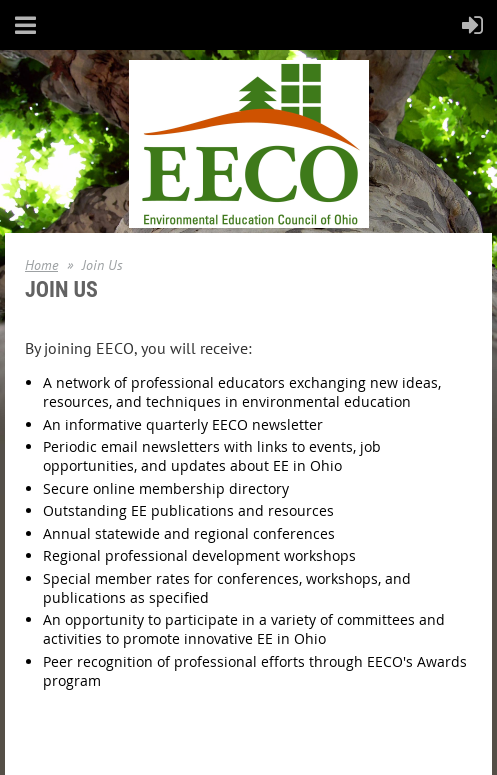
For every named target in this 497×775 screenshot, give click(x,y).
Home (41, 265)
